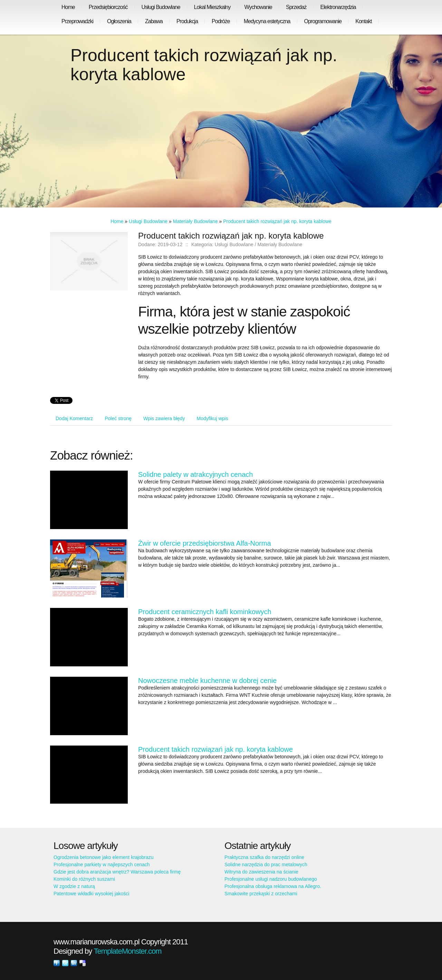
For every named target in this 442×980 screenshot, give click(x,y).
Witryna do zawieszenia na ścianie (261, 872)
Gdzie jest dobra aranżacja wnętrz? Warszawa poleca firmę (117, 872)
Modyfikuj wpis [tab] (213, 418)
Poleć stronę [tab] (118, 418)
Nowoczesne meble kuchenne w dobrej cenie (207, 681)
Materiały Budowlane (195, 221)
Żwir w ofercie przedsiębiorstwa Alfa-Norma (205, 543)
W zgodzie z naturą (74, 886)
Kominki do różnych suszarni (84, 879)
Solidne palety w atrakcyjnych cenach (195, 474)
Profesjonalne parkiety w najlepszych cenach (102, 865)
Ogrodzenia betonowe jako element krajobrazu (104, 857)
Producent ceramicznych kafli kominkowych (205, 612)
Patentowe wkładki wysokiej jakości (91, 894)
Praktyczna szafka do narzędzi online (264, 857)
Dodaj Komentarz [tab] (74, 418)
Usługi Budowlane (148, 221)
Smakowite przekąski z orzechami (261, 894)
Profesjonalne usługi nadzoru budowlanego (271, 879)
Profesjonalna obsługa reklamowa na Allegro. (273, 886)
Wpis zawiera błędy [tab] (164, 418)
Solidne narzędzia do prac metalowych (266, 865)
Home (117, 221)
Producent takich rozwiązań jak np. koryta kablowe (277, 221)
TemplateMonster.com (127, 951)
